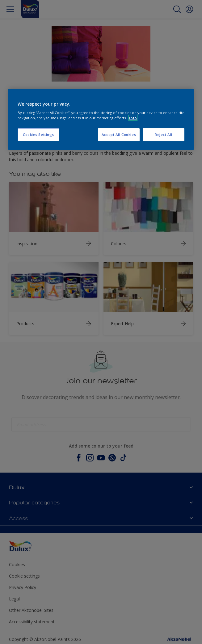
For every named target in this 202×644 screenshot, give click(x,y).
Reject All (164, 135)
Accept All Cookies (119, 135)
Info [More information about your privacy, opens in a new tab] (133, 118)
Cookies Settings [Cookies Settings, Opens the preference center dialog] (38, 135)
